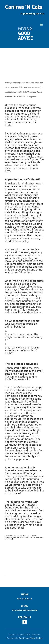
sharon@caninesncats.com (25, 610)
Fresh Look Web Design (31, 638)
